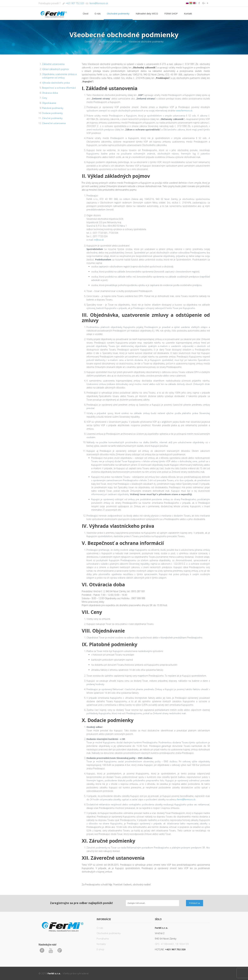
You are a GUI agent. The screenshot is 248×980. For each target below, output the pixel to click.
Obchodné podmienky (110, 42)
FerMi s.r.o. (54, 973)
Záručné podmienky (52, 118)
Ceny (45, 98)
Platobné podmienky (53, 108)
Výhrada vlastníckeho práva (56, 83)
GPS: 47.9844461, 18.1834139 (172, 944)
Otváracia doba (50, 93)
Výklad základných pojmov (55, 69)
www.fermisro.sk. (184, 111)
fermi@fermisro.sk (98, 3)
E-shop (100, 949)
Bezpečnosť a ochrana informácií (59, 88)
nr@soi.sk (99, 240)
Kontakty (101, 944)
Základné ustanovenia (53, 64)
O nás (100, 928)
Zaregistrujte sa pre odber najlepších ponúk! (81, 903)
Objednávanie (49, 103)
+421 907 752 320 (75, 3)
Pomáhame (103, 939)
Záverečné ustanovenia (54, 123)
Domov (88, 42)
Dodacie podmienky (52, 113)
